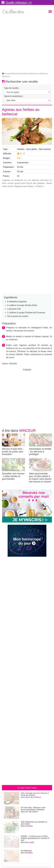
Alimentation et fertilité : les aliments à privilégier (40, 444)
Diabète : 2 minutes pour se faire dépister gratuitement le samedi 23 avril (35, 838)
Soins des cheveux (33, 797)
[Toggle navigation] (50, 12)
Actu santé (30, 842)
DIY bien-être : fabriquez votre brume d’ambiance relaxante (33, 809)
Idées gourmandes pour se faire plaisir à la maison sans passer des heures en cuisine (40, 471)
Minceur (28, 431)
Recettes (29, 826)
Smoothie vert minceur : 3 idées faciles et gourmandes (13, 469)
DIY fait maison (32, 812)
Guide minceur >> (19, 2)
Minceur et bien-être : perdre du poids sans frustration (13, 444)
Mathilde (13, 364)
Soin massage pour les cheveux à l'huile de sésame (35, 794)
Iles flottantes (26, 851)
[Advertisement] (27, 43)
